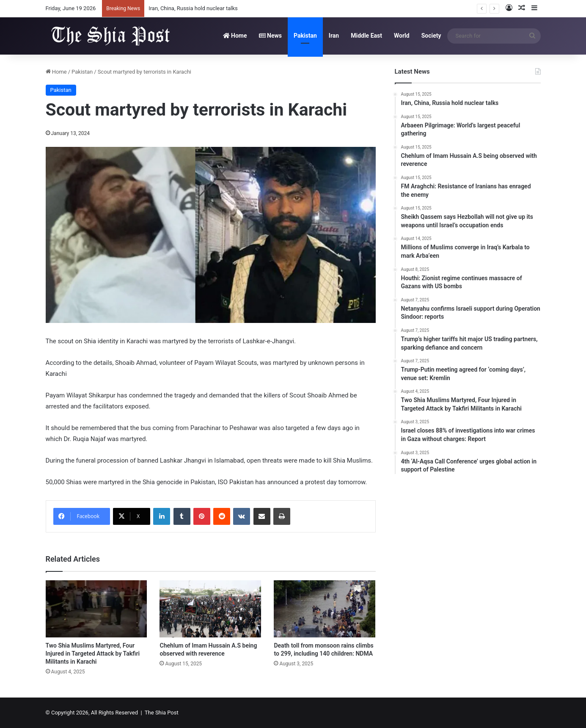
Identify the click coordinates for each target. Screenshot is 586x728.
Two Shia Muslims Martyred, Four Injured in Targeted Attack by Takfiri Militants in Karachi (93, 654)
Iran (334, 36)
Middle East (366, 36)
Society (431, 36)
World (402, 36)
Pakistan (305, 36)
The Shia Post (162, 713)
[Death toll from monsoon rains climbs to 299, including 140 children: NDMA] (325, 609)
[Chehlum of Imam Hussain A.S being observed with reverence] (210, 609)
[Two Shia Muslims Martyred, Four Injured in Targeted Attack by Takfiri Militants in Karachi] (96, 609)
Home (235, 36)
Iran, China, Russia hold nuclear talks (193, 8)
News (270, 36)
